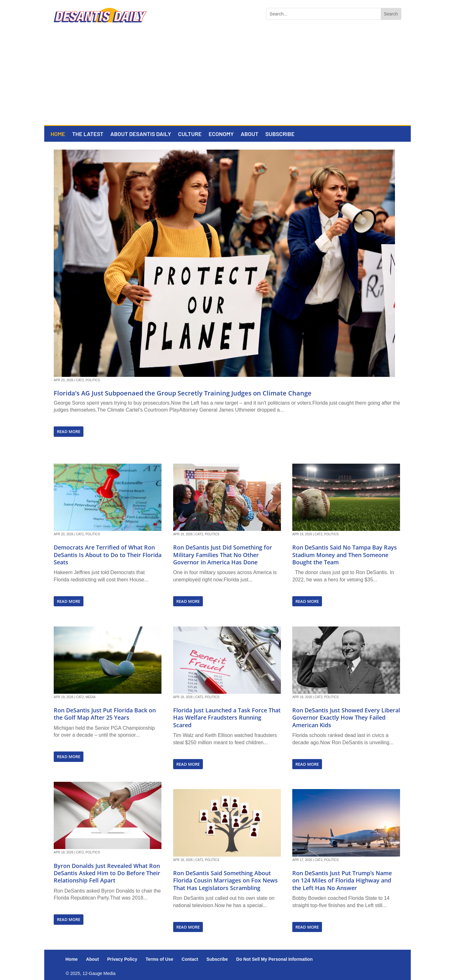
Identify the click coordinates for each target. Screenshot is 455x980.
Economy (221, 134)
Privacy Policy (122, 959)
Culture (190, 134)
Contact (190, 959)
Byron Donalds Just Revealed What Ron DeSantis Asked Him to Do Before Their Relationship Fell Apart (107, 873)
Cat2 (80, 380)
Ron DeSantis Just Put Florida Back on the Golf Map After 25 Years (105, 714)
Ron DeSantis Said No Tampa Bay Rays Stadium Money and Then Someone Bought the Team (345, 555)
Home (58, 134)
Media (91, 697)
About (250, 134)
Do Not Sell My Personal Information (275, 959)
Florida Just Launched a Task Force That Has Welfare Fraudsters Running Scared (227, 718)
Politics (93, 380)
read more (69, 431)
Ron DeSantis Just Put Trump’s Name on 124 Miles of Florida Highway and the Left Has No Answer (342, 880)
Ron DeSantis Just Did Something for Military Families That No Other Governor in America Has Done (223, 555)
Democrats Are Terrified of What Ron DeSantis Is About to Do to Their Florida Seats (108, 555)
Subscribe (280, 134)
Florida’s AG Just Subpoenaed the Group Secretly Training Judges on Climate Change (183, 393)
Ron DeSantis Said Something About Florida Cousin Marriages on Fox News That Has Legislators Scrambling (225, 880)
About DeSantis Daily (141, 134)
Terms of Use (160, 959)
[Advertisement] (227, 78)
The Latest (88, 134)
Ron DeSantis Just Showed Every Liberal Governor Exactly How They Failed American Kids (346, 718)
